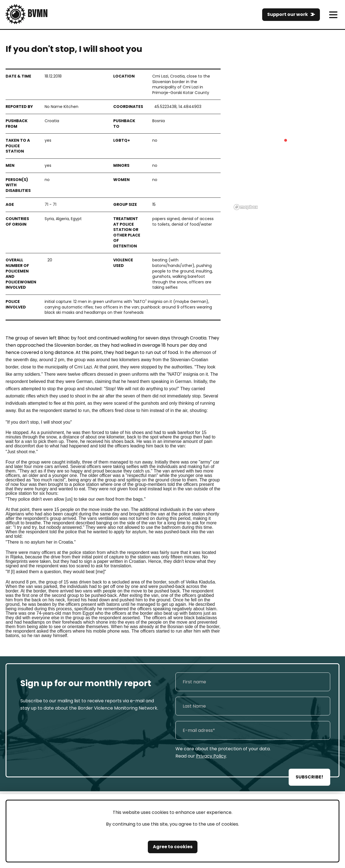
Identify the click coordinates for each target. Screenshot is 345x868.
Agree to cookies (173, 847)
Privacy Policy (211, 756)
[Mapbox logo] (246, 207)
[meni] (333, 15)
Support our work (288, 14)
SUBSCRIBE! (309, 777)
